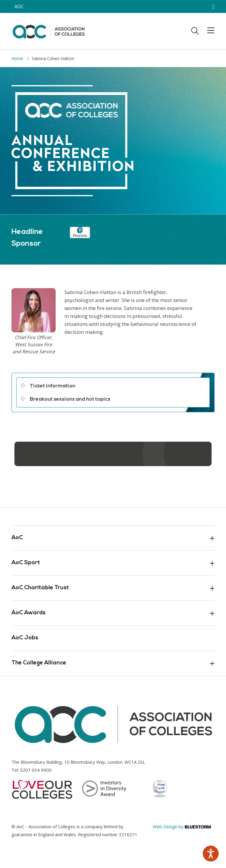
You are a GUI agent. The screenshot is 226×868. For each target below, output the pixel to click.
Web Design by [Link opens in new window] (182, 826)
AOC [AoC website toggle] (19, 6)
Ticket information (53, 386)
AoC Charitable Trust (113, 588)
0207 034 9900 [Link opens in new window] (36, 770)
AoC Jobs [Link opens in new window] (25, 638)
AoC (113, 538)
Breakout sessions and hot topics (70, 399)
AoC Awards (113, 613)
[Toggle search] (195, 31)
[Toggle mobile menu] (207, 31)
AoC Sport (113, 563)
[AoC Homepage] (49, 31)
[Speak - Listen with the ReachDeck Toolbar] (211, 854)
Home (18, 58)
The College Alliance (113, 663)
